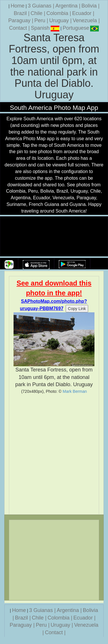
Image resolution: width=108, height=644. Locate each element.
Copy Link (77, 309)
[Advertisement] (54, 454)
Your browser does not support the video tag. (54, 237)
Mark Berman (75, 391)
